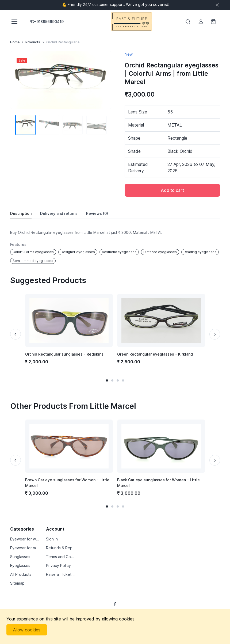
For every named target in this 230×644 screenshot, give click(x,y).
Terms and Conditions (61, 557)
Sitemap (17, 583)
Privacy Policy (58, 565)
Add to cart (172, 190)
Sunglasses (20, 557)
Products (33, 42)
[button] (107, 380)
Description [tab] (21, 213)
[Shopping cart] (214, 22)
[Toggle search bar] (188, 22)
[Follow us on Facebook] (115, 604)
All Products (21, 574)
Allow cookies (27, 630)
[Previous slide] (16, 334)
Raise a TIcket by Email (61, 574)
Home (15, 42)
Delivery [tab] (59, 214)
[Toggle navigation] (14, 22)
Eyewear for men (25, 548)
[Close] (217, 5)
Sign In (52, 539)
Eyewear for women (25, 539)
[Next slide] (215, 334)
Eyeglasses (20, 565)
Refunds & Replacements (61, 548)
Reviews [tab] (97, 214)
